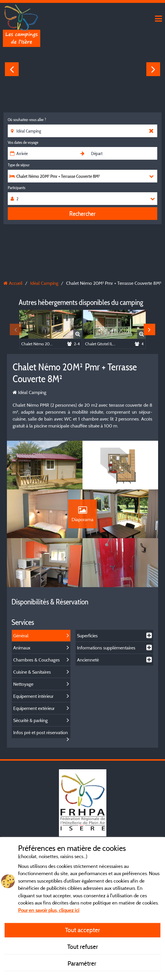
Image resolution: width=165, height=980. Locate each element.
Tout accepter (83, 930)
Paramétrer (83, 963)
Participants (17, 188)
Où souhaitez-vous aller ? (27, 120)
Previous (12, 69)
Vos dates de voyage (23, 142)
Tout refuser (83, 947)
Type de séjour (19, 165)
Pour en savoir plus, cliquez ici (49, 910)
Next (153, 69)
